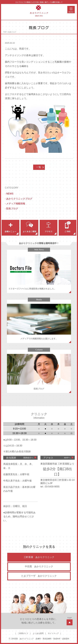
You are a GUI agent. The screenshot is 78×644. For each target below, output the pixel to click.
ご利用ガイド (23, 633)
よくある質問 (38, 633)
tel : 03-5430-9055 (50, 487)
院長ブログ (12, 32)
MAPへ (67, 458)
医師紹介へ (28, 458)
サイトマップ (53, 633)
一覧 (39, 167)
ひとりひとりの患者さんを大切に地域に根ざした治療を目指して (39, 2)
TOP (5, 32)
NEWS (10, 194)
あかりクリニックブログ (19, 199)
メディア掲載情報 (16, 204)
